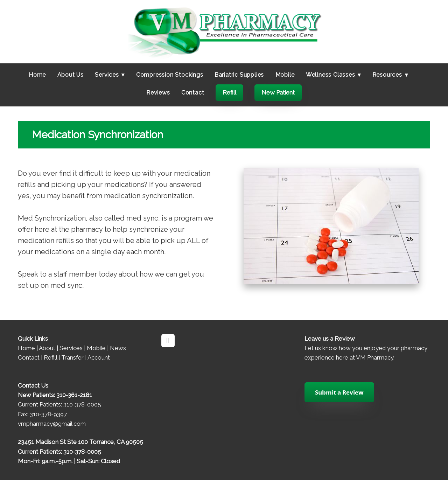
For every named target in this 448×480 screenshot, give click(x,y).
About (47, 348)
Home (37, 75)
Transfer (72, 357)
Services (71, 348)
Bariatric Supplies (239, 75)
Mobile (285, 75)
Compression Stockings (170, 75)
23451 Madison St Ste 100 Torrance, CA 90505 (80, 442)
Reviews (158, 93)
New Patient (278, 92)
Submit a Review (339, 392)
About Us (71, 75)
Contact (193, 93)
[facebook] (168, 341)
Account (99, 357)
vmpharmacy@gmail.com (52, 424)
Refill (229, 92)
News (118, 348)
